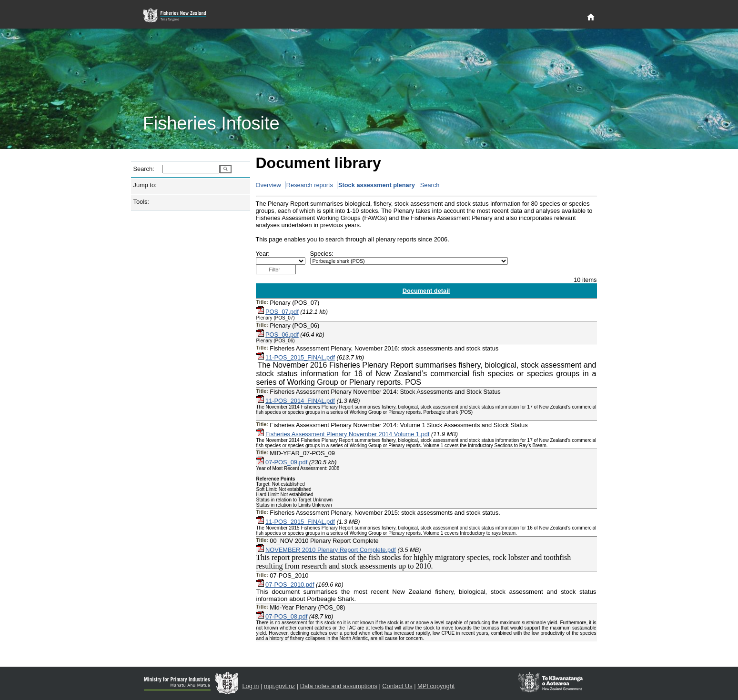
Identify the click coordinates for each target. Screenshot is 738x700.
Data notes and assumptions (339, 686)
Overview (268, 185)
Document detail (426, 291)
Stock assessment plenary (377, 185)
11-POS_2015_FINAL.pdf (300, 357)
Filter (274, 270)
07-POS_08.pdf (286, 616)
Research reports (310, 185)
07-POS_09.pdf (286, 462)
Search (430, 185)
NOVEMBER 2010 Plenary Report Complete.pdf (331, 550)
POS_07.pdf (282, 312)
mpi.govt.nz (279, 686)
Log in (251, 686)
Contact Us (397, 686)
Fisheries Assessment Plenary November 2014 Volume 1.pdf (347, 434)
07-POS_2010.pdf (290, 585)
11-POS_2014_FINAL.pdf (300, 401)
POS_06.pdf (282, 335)
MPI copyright (436, 686)
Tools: (141, 202)
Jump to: (145, 185)
